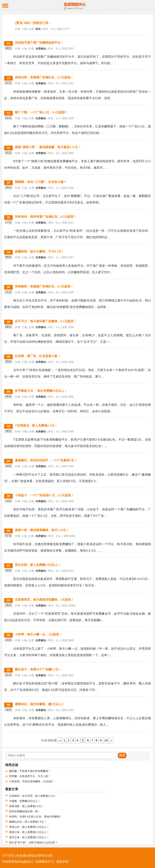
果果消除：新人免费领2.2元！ (27, 806)
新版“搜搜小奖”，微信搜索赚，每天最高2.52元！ (48, 147)
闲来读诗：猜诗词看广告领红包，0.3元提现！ (46, 217)
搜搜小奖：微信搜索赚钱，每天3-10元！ (42, 530)
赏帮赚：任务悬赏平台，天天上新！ (30, 776)
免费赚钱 (41, 49)
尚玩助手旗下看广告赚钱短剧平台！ (39, 43)
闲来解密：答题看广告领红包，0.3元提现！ (44, 286)
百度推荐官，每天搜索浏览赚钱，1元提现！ (44, 600)
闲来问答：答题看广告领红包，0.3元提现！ (44, 77)
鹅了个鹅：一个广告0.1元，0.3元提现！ (41, 112)
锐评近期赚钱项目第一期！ (25, 811)
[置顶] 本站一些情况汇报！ (33, 23)
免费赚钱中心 (77, 5)
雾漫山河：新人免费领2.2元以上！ (29, 827)
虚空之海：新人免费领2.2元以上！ (29, 837)
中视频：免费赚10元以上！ (25, 801)
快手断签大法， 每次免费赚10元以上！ (41, 391)
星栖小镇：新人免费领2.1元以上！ (29, 832)
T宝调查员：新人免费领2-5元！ (36, 426)
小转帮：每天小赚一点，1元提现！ (38, 634)
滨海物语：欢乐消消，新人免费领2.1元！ (33, 796)
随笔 (38, 29)
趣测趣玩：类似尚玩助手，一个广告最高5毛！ (46, 460)
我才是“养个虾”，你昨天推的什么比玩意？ (33, 843)
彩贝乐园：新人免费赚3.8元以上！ (38, 565)
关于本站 (8, 855)
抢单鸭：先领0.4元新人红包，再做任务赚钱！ (36, 817)
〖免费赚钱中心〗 (44, 862)
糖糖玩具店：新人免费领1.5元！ (28, 822)
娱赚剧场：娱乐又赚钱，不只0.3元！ (40, 252)
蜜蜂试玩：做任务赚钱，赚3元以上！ (40, 704)
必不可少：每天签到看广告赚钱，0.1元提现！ (46, 321)
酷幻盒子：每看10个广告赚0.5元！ (38, 669)
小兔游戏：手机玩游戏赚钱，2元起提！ (32, 781)
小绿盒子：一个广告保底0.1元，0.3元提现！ (44, 495)
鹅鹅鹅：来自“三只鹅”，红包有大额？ (41, 182)
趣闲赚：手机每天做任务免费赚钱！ (30, 771)
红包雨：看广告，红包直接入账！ (38, 356)
